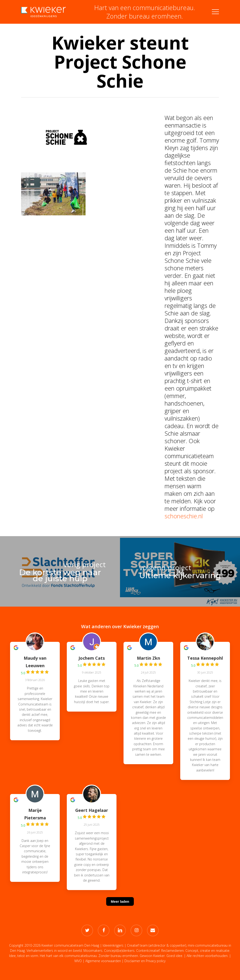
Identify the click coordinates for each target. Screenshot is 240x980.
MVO (78, 961)
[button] (215, 12)
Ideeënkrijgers (113, 945)
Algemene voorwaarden (103, 961)
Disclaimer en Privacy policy (145, 961)
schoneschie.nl (184, 516)
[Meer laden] (120, 907)
